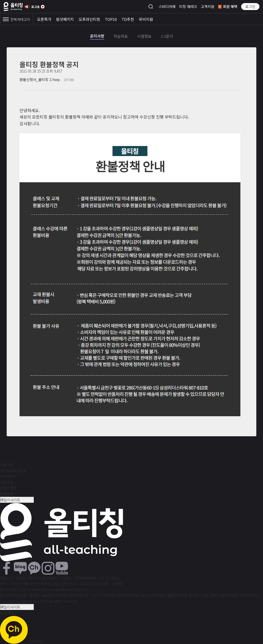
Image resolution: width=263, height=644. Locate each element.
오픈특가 (44, 19)
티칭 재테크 (188, 6)
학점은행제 (8, 488)
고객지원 (208, 6)
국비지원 (146, 19)
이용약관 (7, 465)
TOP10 (111, 19)
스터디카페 (167, 6)
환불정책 (7, 494)
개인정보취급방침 (13, 471)
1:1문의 (167, 36)
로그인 (250, 6)
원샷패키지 (65, 19)
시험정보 (144, 36)
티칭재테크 (8, 476)
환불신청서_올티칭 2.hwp (47, 79)
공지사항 (97, 36)
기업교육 (7, 482)
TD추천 (128, 19)
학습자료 (121, 36)
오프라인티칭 (89, 19)
